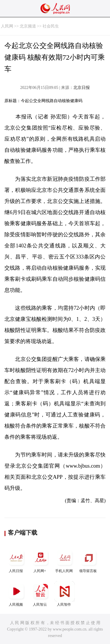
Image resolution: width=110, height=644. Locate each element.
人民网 (7, 26)
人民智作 (65, 594)
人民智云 (40, 594)
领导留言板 (89, 560)
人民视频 (16, 594)
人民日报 (16, 560)
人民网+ (40, 560)
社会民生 (51, 26)
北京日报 (82, 88)
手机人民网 (65, 560)
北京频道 (28, 26)
